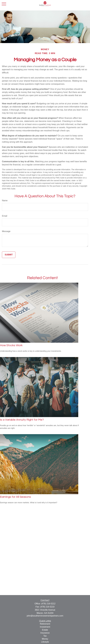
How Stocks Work (11, 345)
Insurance (45, 633)
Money (45, 639)
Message (6, 231)
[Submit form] (9, 255)
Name (5, 201)
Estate (45, 630)
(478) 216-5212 (48, 604)
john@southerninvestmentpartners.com (45, 616)
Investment (45, 627)
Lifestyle (45, 642)
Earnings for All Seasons (15, 497)
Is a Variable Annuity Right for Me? (22, 420)
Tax (45, 636)
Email (5, 216)
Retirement (45, 624)
